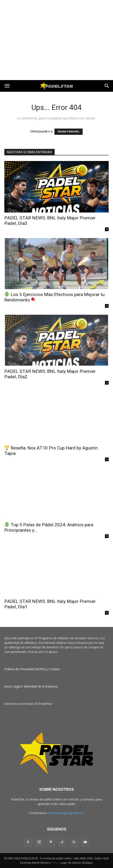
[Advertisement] (57, 8)
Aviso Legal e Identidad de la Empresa (31, 686)
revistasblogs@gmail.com (66, 813)
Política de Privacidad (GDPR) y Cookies (32, 669)
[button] (7, 86)
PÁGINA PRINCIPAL (69, 132)
